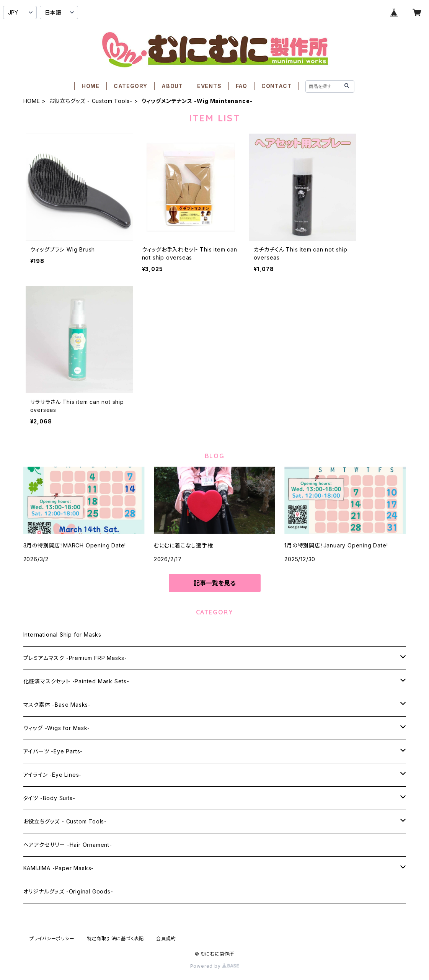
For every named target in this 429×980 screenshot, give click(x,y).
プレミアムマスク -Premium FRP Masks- (75, 658)
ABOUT (172, 86)
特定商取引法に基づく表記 (116, 938)
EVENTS (209, 86)
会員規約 (166, 938)
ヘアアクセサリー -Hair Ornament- (68, 845)
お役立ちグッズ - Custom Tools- (91, 101)
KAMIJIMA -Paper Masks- (59, 868)
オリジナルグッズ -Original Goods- (68, 891)
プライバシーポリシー (52, 938)
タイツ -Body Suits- (49, 798)
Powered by (215, 966)
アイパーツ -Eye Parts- (53, 751)
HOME (91, 86)
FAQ (241, 86)
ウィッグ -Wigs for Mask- (57, 728)
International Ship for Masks (62, 635)
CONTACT (276, 86)
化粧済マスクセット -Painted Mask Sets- (76, 681)
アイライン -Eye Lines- (53, 775)
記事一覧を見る (215, 583)
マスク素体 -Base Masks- (57, 705)
